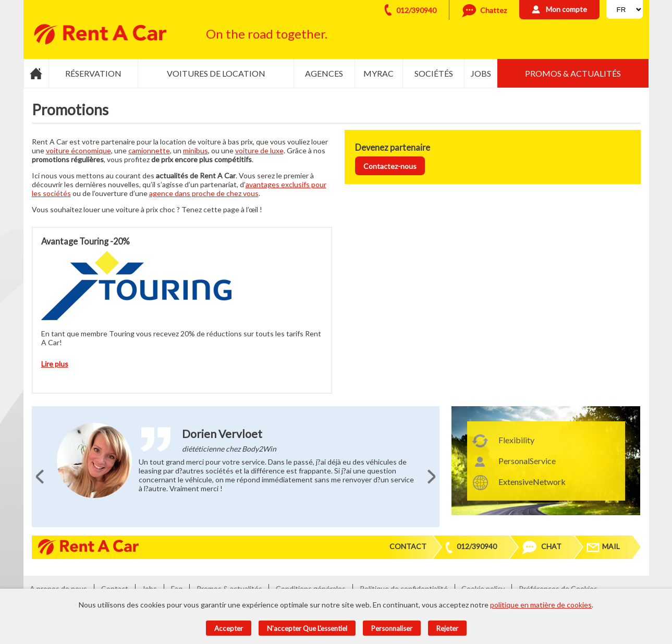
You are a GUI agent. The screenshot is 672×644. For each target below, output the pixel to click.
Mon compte (566, 9)
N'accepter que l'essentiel (307, 628)
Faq (177, 588)
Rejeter (447, 628)
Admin (620, 588)
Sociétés (434, 73)
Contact (408, 546)
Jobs (481, 73)
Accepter (229, 628)
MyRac (378, 73)
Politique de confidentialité (404, 588)
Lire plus (55, 364)
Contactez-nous (390, 166)
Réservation (93, 73)
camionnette (149, 150)
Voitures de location (216, 73)
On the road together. (267, 34)
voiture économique (78, 150)
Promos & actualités (573, 73)
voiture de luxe (259, 150)
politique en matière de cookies (541, 605)
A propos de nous (58, 588)
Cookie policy (483, 588)
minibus (196, 150)
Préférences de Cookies (558, 588)
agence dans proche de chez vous (204, 193)
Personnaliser (392, 628)
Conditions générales (311, 588)
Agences (324, 73)
